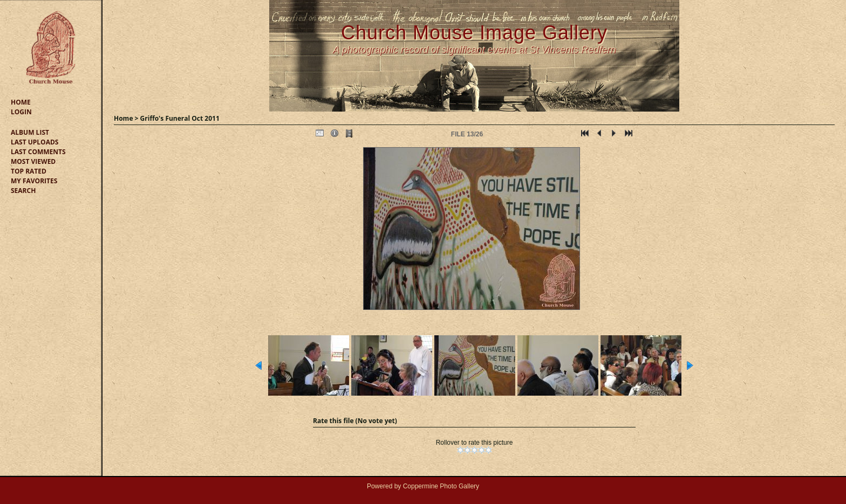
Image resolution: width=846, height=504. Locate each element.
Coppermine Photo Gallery (441, 486)
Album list (30, 132)
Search (23, 191)
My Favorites (34, 181)
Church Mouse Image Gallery (474, 33)
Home (21, 102)
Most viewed (33, 161)
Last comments (38, 152)
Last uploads (35, 142)
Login (21, 112)
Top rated (29, 171)
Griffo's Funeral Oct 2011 (180, 118)
